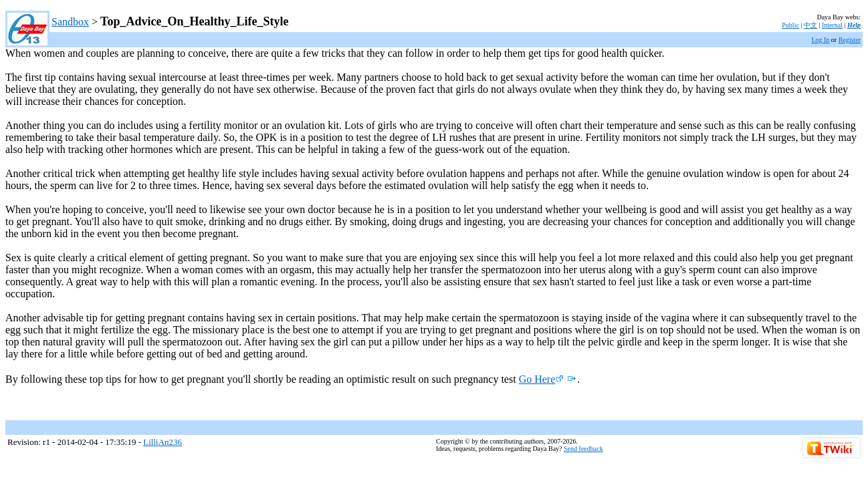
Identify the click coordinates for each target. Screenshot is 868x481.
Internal (832, 25)
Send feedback (583, 449)
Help (854, 25)
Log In (820, 40)
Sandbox (70, 22)
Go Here (542, 379)
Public (790, 25)
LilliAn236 (162, 442)
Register (850, 40)
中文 (810, 25)
